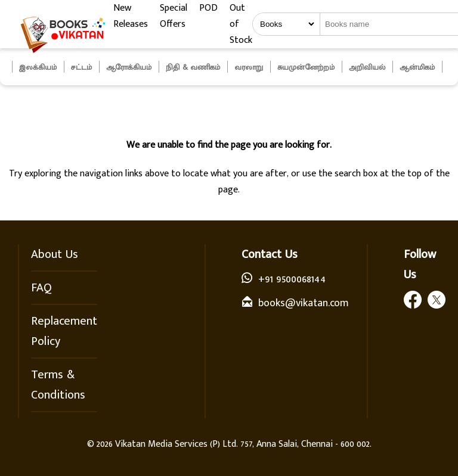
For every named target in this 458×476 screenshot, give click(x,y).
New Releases (131, 16)
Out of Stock (241, 24)
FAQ (41, 288)
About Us (55, 254)
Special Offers (174, 16)
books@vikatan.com (304, 303)
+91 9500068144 (292, 279)
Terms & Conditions (58, 385)
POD (208, 8)
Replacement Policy (64, 331)
